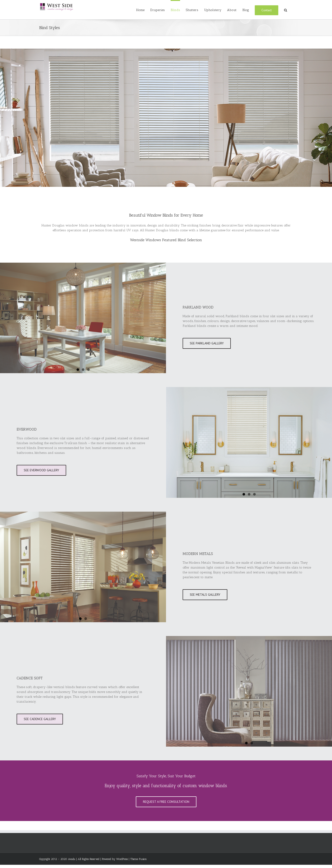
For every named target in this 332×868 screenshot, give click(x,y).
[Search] (286, 10)
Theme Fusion (139, 859)
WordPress (122, 859)
